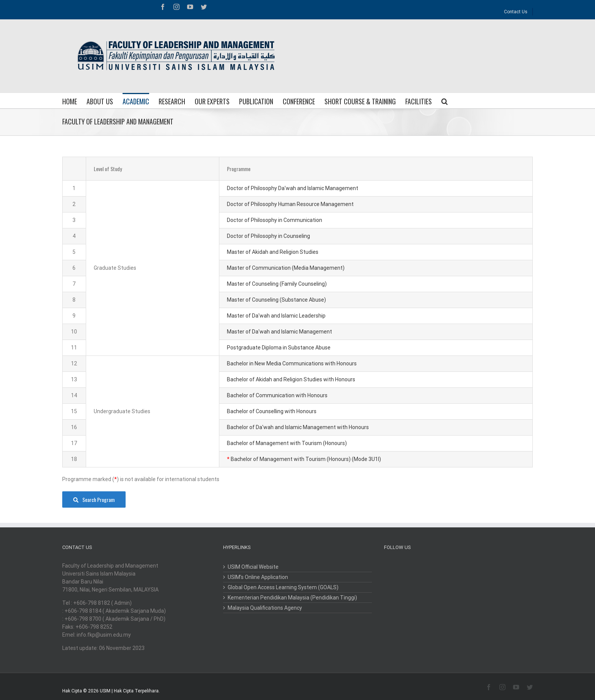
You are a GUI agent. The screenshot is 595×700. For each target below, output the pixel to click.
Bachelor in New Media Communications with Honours (292, 363)
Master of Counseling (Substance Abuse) (276, 300)
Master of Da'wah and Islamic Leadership (276, 316)
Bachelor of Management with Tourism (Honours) (287, 443)
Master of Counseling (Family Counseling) (277, 284)
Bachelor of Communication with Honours (277, 395)
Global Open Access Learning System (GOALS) (283, 587)
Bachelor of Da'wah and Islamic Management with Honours (298, 427)
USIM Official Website (253, 567)
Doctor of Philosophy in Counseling (268, 236)
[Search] (445, 101)
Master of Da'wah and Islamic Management (279, 332)
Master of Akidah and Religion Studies (273, 252)
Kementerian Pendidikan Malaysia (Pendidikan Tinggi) (292, 598)
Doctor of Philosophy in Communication (275, 220)
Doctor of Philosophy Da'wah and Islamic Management (293, 188)
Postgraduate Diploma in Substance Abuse (279, 348)
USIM (105, 691)
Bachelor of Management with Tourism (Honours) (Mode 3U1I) (306, 459)
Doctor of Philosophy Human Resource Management (290, 204)
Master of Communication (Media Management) (286, 268)
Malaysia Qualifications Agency (265, 608)
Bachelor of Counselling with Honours (272, 411)
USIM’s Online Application (258, 577)
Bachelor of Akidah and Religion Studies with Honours (291, 379)
